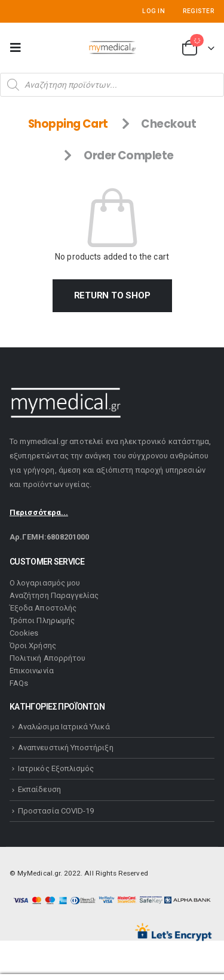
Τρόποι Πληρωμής (42, 620)
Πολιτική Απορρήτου (47, 658)
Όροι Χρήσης (33, 645)
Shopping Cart (68, 124)
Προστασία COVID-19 (56, 811)
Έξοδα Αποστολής (43, 608)
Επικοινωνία (32, 671)
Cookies (24, 633)
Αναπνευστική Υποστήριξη (66, 748)
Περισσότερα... (39, 512)
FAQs (19, 683)
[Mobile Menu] (19, 48)
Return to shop (112, 295)
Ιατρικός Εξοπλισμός (56, 768)
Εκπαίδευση (39, 789)
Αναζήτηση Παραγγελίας (54, 595)
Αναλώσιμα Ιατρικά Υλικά (64, 727)
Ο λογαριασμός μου (45, 583)
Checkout (168, 124)
